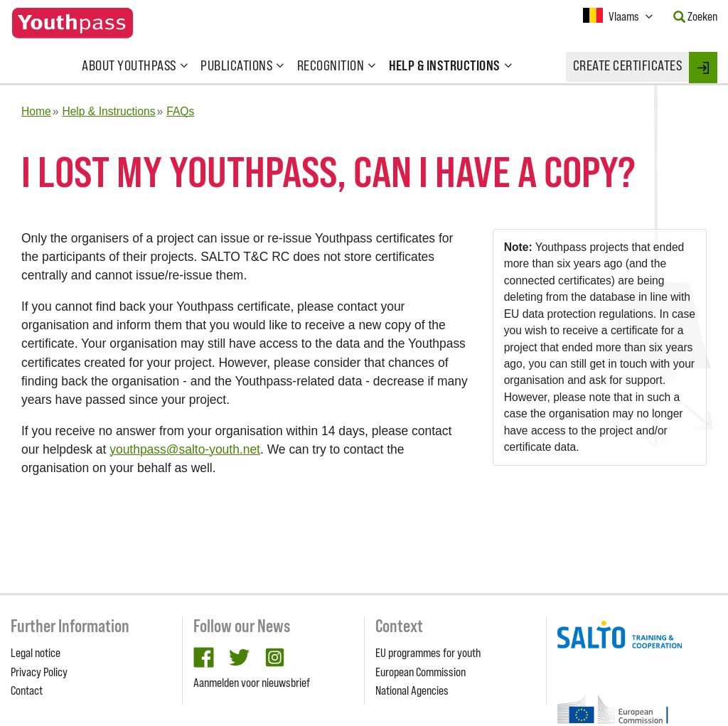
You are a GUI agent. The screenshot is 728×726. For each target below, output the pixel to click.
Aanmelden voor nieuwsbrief (252, 683)
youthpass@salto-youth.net (185, 449)
